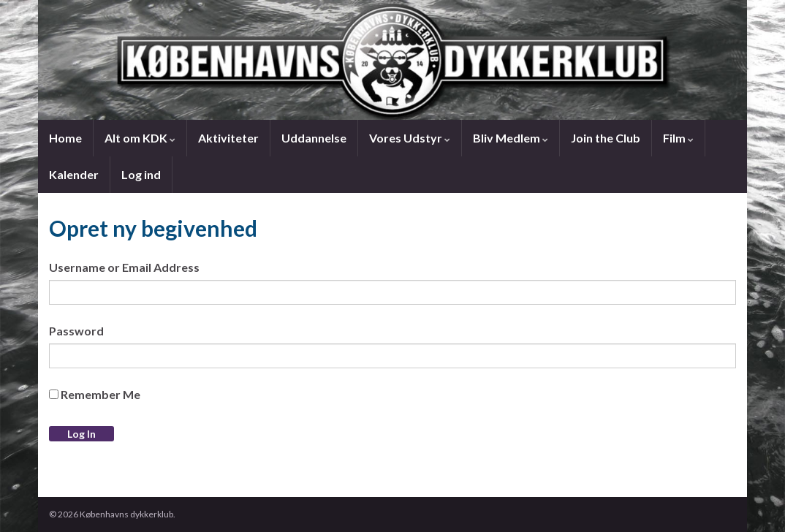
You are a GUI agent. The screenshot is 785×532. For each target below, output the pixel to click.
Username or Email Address (124, 267)
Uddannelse (314, 138)
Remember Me (95, 394)
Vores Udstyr (410, 138)
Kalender (74, 174)
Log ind (141, 174)
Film (678, 138)
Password (76, 331)
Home (65, 138)
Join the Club (606, 138)
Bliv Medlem (511, 138)
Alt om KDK (140, 138)
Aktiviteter (228, 138)
